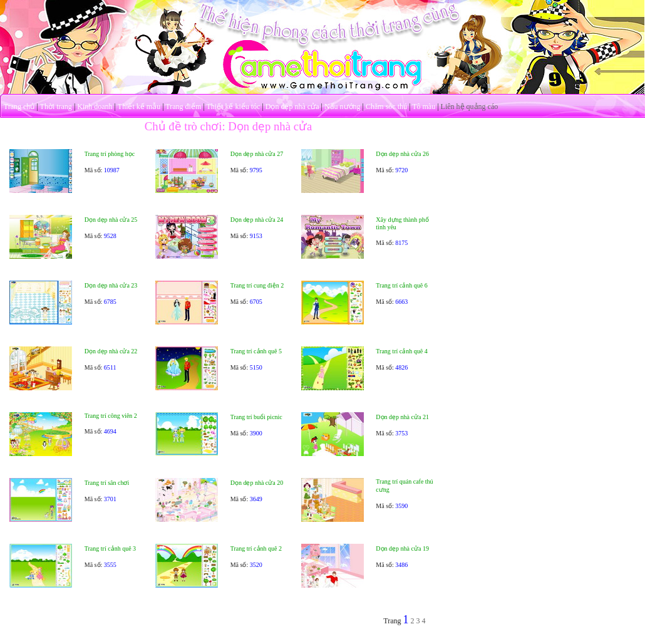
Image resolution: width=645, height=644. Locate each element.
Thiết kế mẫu (139, 106)
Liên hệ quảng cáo (470, 106)
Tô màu (424, 106)
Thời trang (56, 106)
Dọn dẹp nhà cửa (292, 106)
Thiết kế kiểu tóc (233, 106)
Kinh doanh (95, 106)
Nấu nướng (343, 106)
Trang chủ (19, 106)
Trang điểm (183, 106)
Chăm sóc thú (386, 106)
